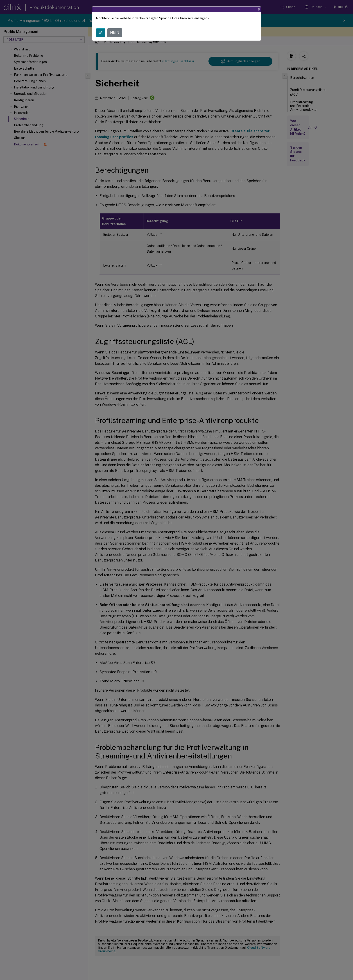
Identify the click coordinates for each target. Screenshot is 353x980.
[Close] (259, 9)
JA (101, 33)
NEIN (115, 33)
